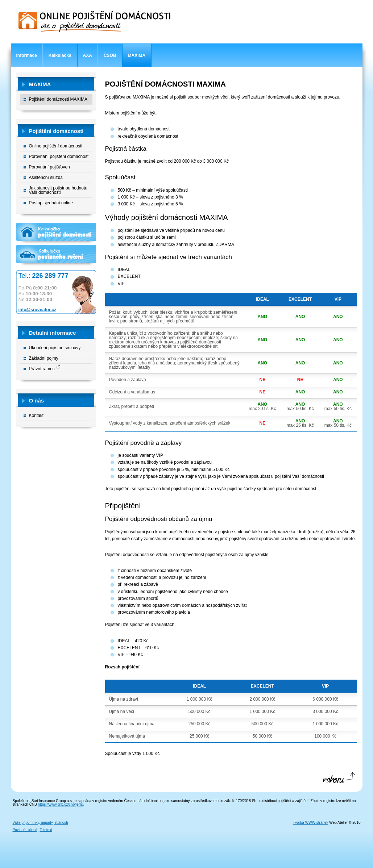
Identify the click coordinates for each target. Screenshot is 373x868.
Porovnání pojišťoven (49, 167)
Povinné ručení (25, 830)
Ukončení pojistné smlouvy (55, 348)
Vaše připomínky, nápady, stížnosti (40, 823)
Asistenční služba (46, 178)
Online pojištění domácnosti (56, 146)
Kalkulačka (60, 55)
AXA (88, 55)
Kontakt (36, 416)
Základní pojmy (44, 358)
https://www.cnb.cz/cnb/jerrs (61, 804)
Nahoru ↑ (339, 780)
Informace (27, 55)
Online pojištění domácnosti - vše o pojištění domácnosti (94, 21)
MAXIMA (137, 55)
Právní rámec (42, 369)
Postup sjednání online (51, 203)
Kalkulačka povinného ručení (56, 256)
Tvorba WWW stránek (311, 823)
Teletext (46, 830)
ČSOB (110, 55)
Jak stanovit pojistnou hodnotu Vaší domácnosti (58, 190)
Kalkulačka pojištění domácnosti (56, 234)
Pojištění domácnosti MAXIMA (58, 99)
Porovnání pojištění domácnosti (59, 157)
